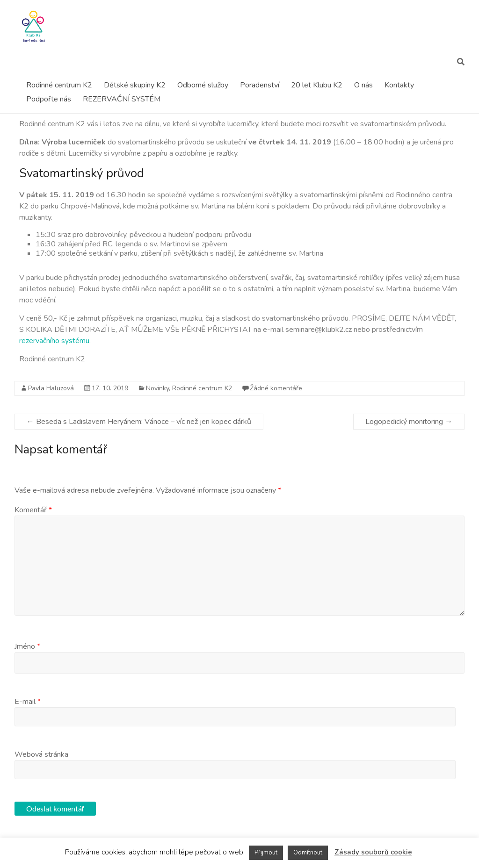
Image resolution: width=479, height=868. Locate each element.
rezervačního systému (54, 341)
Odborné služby (203, 85)
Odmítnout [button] (308, 853)
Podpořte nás (49, 99)
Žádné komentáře (276, 388)
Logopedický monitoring (409, 422)
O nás (363, 85)
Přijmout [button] (266, 853)
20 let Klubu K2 (317, 85)
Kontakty (399, 85)
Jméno (27, 646)
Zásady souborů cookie (373, 852)
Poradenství (260, 85)
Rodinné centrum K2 (59, 85)
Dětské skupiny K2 (135, 85)
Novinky (157, 388)
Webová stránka (41, 754)
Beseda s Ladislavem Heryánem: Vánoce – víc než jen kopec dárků (139, 422)
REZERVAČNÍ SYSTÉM (122, 99)
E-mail (28, 702)
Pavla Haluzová (51, 388)
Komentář (33, 510)
